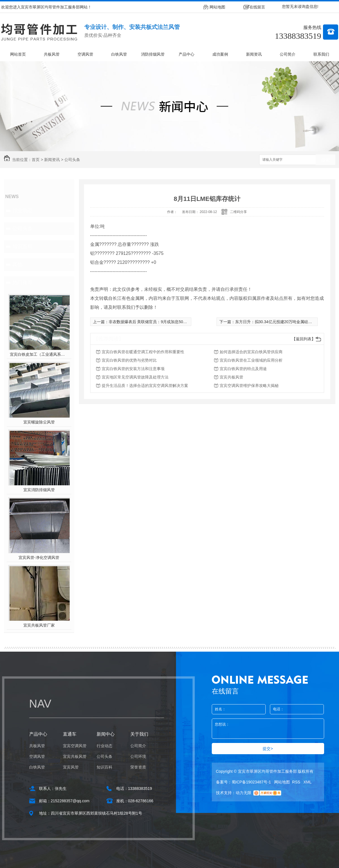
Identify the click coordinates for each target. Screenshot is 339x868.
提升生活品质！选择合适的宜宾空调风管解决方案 (145, 386)
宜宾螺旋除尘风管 (39, 422)
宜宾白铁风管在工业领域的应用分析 (251, 360)
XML (308, 782)
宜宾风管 (71, 767)
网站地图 (217, 7)
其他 (17, 264)
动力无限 (244, 793)
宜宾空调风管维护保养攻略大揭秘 (249, 386)
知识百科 (22, 246)
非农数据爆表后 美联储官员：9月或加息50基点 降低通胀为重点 (164, 322)
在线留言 (257, 7)
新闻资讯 (254, 54)
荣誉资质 (138, 767)
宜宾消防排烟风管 (39, 490)
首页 (36, 160)
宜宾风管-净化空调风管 (39, 557)
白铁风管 (119, 54)
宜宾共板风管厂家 (39, 625)
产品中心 (186, 54)
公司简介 (288, 54)
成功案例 (220, 54)
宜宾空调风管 (75, 746)
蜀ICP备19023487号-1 (251, 782)
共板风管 (52, 54)
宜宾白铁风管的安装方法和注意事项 (133, 369)
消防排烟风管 (153, 54)
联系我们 (321, 54)
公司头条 (72, 160)
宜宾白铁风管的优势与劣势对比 (129, 360)
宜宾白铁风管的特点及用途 (243, 369)
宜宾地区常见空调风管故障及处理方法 (135, 377)
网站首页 (18, 54)
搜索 (326, 160)
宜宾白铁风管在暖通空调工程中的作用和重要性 (143, 352)
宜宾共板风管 (231, 377)
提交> (268, 749)
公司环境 (138, 756)
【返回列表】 (304, 339)
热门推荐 (22, 282)
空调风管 (85, 54)
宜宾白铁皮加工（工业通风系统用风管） (39, 354)
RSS (297, 782)
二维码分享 (238, 212)
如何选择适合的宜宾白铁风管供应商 (251, 352)
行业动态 (22, 210)
